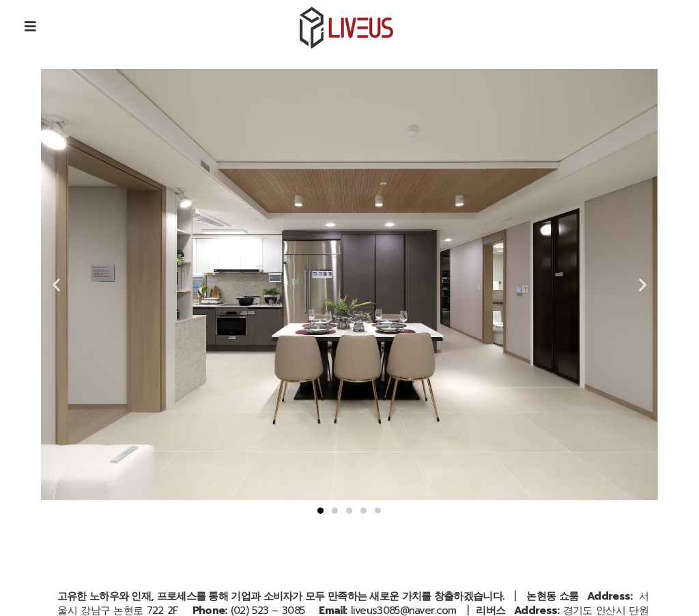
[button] (320, 511)
